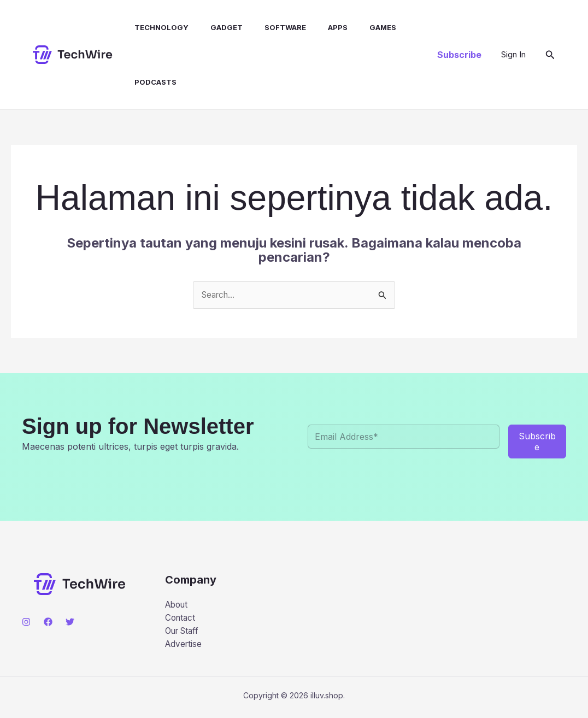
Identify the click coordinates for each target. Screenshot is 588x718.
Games (360, 27)
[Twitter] (70, 622)
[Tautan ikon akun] (513, 55)
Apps (319, 27)
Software (271, 27)
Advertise (184, 648)
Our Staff (184, 633)
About (178, 605)
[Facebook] (48, 622)
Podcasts (150, 82)
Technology (156, 27)
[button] (459, 55)
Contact (181, 619)
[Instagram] (26, 622)
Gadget (217, 27)
